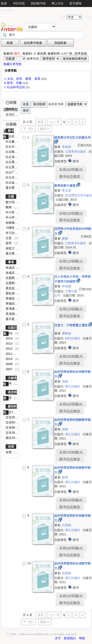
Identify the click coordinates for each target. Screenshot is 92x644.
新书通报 (76, 3)
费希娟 (67, 333)
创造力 (11, 248)
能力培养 (12, 202)
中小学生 (12, 218)
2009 (9, 364)
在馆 (11, 447)
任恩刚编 (12, 283)
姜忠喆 (11, 288)
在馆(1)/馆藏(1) (71, 261)
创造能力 (12, 223)
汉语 (9, 398)
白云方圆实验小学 (18, 147)
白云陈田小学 (15, 152)
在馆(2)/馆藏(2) (71, 213)
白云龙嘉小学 (15, 157)
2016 (9, 333)
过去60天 (12, 422)
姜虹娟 (11, 293)
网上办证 (58, 3)
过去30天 (12, 417)
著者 (11, 262)
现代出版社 (73, 338)
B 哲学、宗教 (14, 83)
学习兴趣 (12, 233)
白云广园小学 (15, 172)
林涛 (65, 477)
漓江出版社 (73, 386)
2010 (9, 359)
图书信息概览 (70, 177)
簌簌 (65, 238)
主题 (11, 197)
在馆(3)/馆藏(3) (71, 170)
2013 (9, 343)
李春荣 (67, 147)
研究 (9, 243)
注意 (9, 238)
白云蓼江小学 (15, 141)
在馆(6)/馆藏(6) (71, 404)
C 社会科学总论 (15, 87)
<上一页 (54, 122)
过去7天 (11, 412)
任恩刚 (11, 278)
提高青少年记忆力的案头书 (72, 138)
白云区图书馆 (15, 136)
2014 (9, 338)
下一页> (28, 129)
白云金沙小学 (15, 183)
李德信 (11, 298)
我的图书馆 (38, 3)
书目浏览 (19, 3)
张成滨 (11, 268)
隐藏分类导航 (13, 64)
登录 (88, 17)
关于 (58, 638)
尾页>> (45, 129)
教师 (9, 207)
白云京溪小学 (15, 177)
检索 (4, 3)
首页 (41, 122)
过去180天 (13, 433)
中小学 (11, 212)
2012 (9, 349)
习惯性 (11, 228)
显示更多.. (12, 188)
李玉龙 (67, 190)
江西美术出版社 (76, 151)
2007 (9, 369)
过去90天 (12, 427)
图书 (9, 384)
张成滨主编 (14, 273)
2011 (9, 354)
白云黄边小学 (15, 162)
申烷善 (67, 286)
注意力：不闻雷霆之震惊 (71, 325)
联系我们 (70, 638)
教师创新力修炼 (65, 186)
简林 (65, 381)
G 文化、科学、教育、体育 (23, 79)
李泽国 (11, 309)
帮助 (82, 638)
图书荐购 (7, 10)
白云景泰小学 (15, 167)
